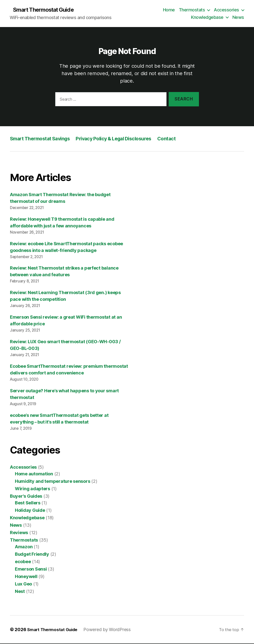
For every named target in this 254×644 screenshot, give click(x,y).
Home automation (34, 474)
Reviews (19, 533)
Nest (20, 592)
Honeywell (26, 577)
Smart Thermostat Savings (43, 139)
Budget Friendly (32, 555)
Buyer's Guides (26, 497)
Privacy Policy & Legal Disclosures (122, 139)
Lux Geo (23, 584)
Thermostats (192, 10)
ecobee (23, 562)
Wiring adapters (32, 489)
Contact (179, 139)
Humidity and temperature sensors (52, 482)
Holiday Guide (30, 511)
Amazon (24, 547)
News (238, 17)
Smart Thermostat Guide (46, 10)
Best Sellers (28, 503)
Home (169, 10)
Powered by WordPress (110, 630)
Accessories (226, 10)
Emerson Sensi (31, 569)
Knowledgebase (207, 17)
